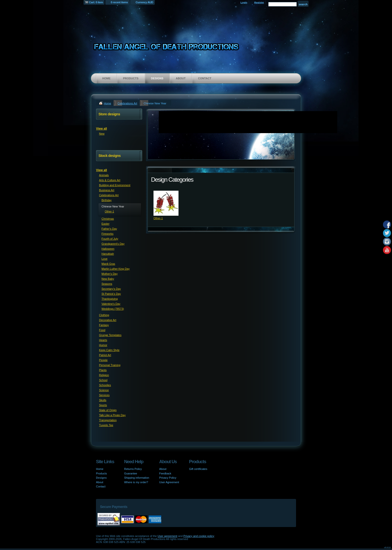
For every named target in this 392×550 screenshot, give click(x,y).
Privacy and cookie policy (199, 536)
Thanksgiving (110, 299)
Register (259, 2)
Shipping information (136, 478)
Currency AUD (144, 2)
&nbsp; (166, 203)
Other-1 (158, 218)
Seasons (107, 284)
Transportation (108, 420)
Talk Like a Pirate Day (112, 415)
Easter (105, 224)
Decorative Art (108, 320)
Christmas (108, 219)
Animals (104, 175)
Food (102, 330)
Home (106, 78)
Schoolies (105, 385)
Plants (103, 370)
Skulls (103, 400)
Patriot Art (105, 355)
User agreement (167, 536)
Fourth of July (110, 239)
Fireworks (107, 234)
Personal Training (110, 365)
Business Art (107, 190)
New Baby (108, 279)
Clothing (104, 315)
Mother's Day (109, 274)
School (103, 380)
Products (131, 78)
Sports (103, 405)
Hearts (103, 340)
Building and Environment (115, 185)
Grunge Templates (110, 335)
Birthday (106, 200)
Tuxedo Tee (106, 425)
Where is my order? (136, 482)
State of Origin (108, 410)
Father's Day (109, 229)
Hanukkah (108, 254)
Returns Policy (133, 469)
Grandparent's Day (113, 244)
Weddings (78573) (113, 309)
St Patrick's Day (111, 294)
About (181, 78)
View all (101, 129)
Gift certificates (198, 469)
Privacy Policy (168, 478)
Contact (205, 78)
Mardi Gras (108, 264)
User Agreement (169, 482)
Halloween (108, 249)
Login (244, 2)
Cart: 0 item (96, 2)
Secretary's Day (111, 289)
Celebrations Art (127, 103)
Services (104, 395)
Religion (104, 375)
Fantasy (104, 325)
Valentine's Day (111, 304)
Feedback (165, 473)
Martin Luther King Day (116, 269)
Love (104, 259)
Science (104, 390)
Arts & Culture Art (110, 180)
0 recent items (119, 2)
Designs (157, 78)
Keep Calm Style (109, 350)
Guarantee (130, 473)
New (102, 134)
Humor (103, 345)
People (103, 360)
